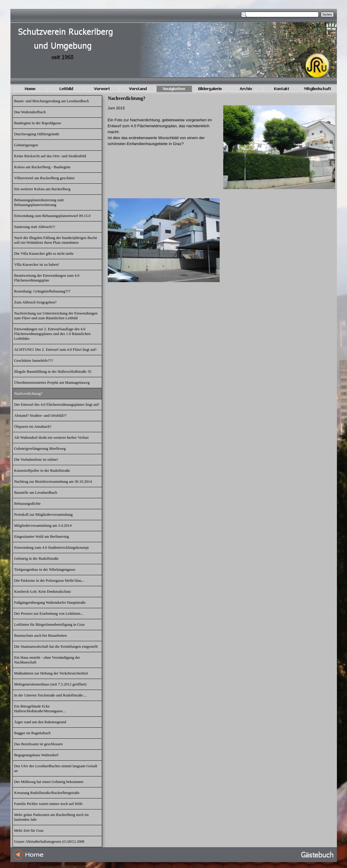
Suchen (327, 14)
